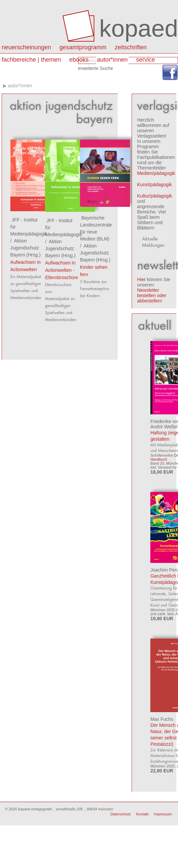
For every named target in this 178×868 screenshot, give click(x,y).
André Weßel (164, 427)
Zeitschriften (131, 47)
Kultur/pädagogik (154, 196)
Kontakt (142, 814)
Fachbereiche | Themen (31, 60)
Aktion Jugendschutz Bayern (25, 248)
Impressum (163, 814)
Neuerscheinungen (26, 47)
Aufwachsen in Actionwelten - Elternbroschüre (61, 270)
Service (145, 60)
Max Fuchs (162, 719)
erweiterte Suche (95, 68)
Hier (141, 279)
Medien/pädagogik (156, 173)
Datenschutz (120, 814)
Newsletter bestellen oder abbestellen (152, 295)
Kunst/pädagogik (154, 185)
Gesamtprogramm (83, 47)
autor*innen (112, 60)
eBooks (79, 60)
